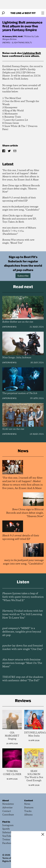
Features (29, 808)
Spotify (6, 829)
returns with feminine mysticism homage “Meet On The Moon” (22, 663)
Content (29, 800)
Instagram (8, 825)
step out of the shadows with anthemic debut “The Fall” (23, 679)
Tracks (28, 811)
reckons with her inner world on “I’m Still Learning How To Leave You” (23, 614)
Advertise (7, 808)
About (6, 800)
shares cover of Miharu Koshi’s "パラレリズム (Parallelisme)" (19, 231)
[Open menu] (43, 13)
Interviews (9, 327)
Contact (7, 811)
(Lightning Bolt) (22, 43)
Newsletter (8, 804)
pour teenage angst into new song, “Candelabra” (21, 208)
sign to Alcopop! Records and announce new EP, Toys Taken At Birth (19, 219)
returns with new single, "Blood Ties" (18, 241)
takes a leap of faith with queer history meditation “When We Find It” (23, 597)
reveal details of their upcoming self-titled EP (19, 199)
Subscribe (23, 276)
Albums (28, 815)
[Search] (3, 13)
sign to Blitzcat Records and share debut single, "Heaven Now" (21, 189)
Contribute (8, 815)
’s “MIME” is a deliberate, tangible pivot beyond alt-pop (22, 632)
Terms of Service (11, 858)
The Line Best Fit (23, 13)
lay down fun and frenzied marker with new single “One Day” (23, 647)
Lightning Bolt (32, 53)
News (6, 43)
